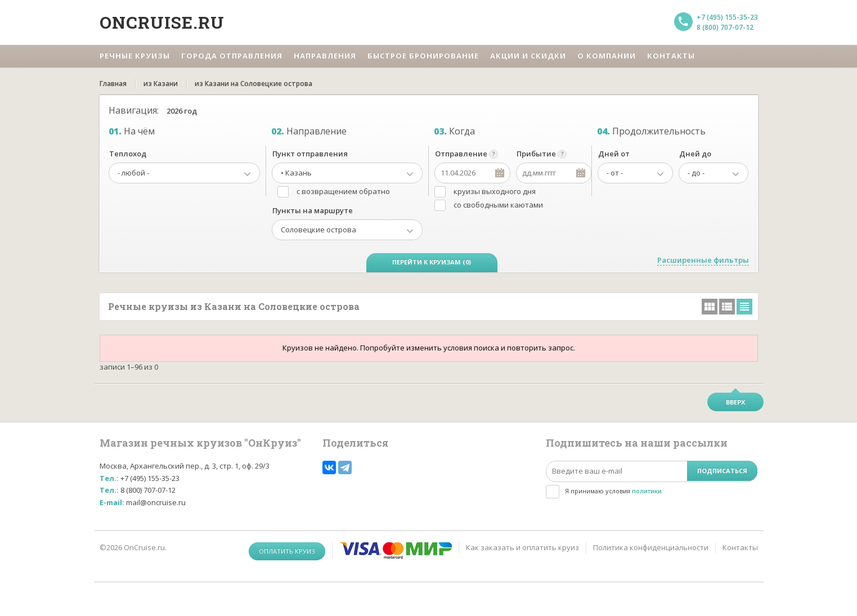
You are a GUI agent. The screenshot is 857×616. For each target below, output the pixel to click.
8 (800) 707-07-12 (725, 27)
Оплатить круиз (287, 551)
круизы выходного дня (495, 191)
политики (647, 491)
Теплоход (128, 154)
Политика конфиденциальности (651, 547)
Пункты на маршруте (313, 210)
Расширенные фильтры (703, 260)
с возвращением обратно (343, 191)
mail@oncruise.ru (156, 502)
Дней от (614, 154)
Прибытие (536, 154)
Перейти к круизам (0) (432, 262)
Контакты (740, 547)
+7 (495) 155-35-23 (727, 17)
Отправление (461, 154)
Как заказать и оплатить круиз (522, 547)
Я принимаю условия (613, 491)
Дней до (695, 154)
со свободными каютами (498, 205)
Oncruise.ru (162, 22)
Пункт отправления (310, 154)
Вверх (735, 402)
